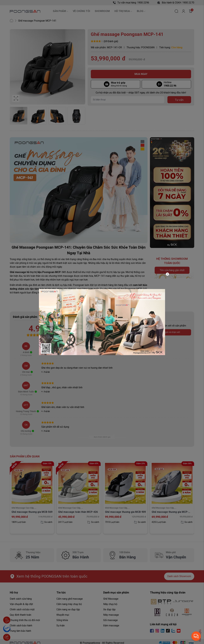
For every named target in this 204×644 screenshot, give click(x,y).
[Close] (167, 274)
